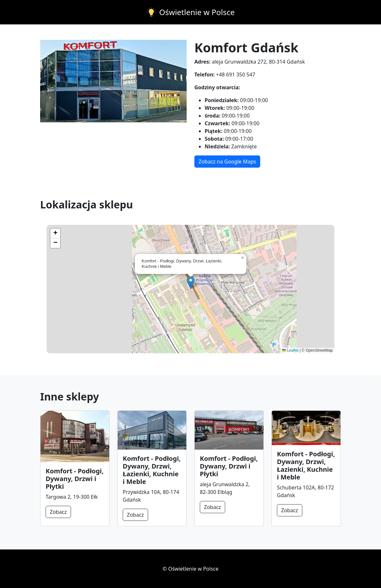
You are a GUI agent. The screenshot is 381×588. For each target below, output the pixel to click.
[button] (191, 282)
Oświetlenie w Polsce (197, 12)
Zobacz (58, 512)
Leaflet (290, 350)
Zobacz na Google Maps (227, 162)
